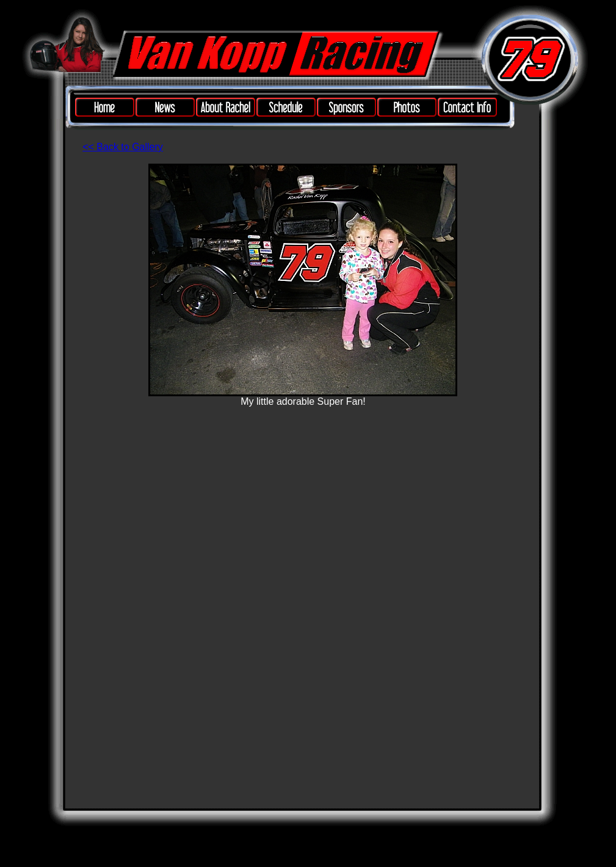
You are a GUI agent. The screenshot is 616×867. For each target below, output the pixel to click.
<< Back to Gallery (123, 147)
